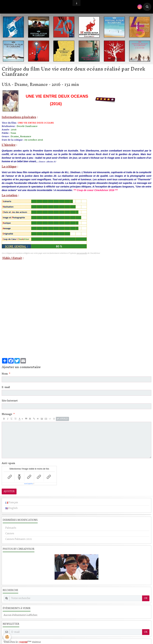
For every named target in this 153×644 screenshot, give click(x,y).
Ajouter (9, 491)
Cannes (10, 534)
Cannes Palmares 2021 (18, 539)
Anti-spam (8, 463)
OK (146, 598)
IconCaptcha (29, 484)
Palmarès (11, 528)
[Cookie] (7, 637)
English (12, 508)
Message (7, 414)
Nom (5, 374)
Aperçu (62, 419)
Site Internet (10, 401)
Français (12, 503)
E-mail (6, 387)
